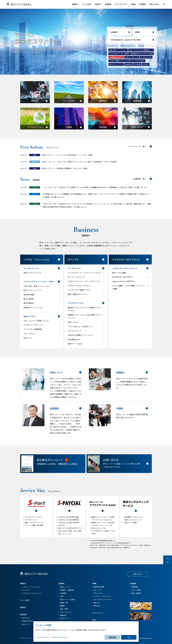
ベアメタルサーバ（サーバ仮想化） (120, 54)
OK (129, 637)
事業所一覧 (64, 603)
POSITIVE (146, 64)
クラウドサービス (146, 57)
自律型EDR (129, 64)
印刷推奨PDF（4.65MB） (47, 464)
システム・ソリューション (31, 587)
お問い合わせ (154, 4)
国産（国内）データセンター (118, 50)
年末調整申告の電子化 (116, 57)
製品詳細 (23, 614)
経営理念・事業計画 (67, 590)
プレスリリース (97, 613)
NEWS (94, 620)
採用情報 (142, 4)
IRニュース (97, 590)
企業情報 (108, 4)
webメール (26, 624)
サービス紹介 (87, 4)
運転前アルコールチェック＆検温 (143, 54)
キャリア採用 (136, 590)
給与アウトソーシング (116, 64)
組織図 (62, 606)
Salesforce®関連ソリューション (119, 61)
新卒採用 (135, 587)
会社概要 (63, 593)
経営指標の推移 (99, 587)
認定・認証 (64, 609)
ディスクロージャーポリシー (104, 599)
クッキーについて (43, 637)
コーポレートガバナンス (102, 596)
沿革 (62, 596)
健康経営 (63, 615)
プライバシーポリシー (27, 638)
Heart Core (26, 618)
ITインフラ (26, 590)
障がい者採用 (136, 593)
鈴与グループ (65, 618)
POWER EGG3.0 (27, 621)
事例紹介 (98, 4)
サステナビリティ (121, 4)
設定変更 (112, 637)
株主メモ (97, 603)
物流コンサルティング (132, 57)
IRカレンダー (98, 593)
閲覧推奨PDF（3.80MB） (68, 464)
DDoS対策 (137, 64)
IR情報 (133, 4)
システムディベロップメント (32, 593)
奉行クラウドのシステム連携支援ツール (141, 50)
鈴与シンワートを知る (68, 599)
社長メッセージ (65, 587)
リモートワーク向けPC (138, 61)
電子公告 (97, 606)
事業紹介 (75, 4)
